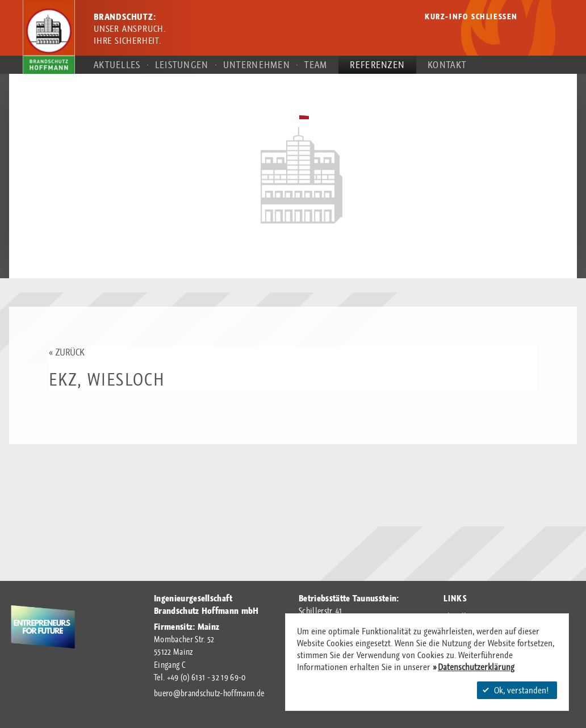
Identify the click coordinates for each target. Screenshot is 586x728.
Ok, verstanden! (516, 690)
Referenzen (377, 64)
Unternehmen (257, 64)
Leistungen (182, 64)
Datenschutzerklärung (476, 667)
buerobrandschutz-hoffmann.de (209, 693)
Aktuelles (117, 64)
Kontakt (447, 64)
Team (316, 64)
